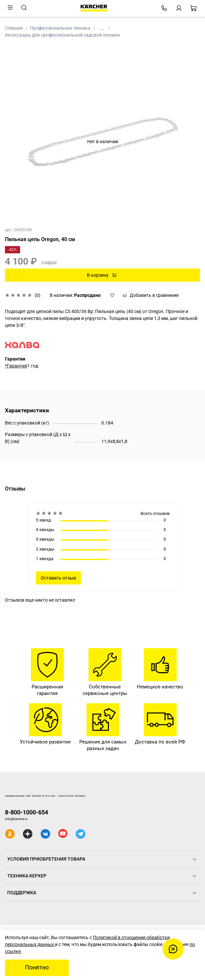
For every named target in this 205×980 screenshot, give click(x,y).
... (102, 28)
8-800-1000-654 (26, 812)
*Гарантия (16, 366)
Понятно (37, 967)
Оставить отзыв (58, 578)
